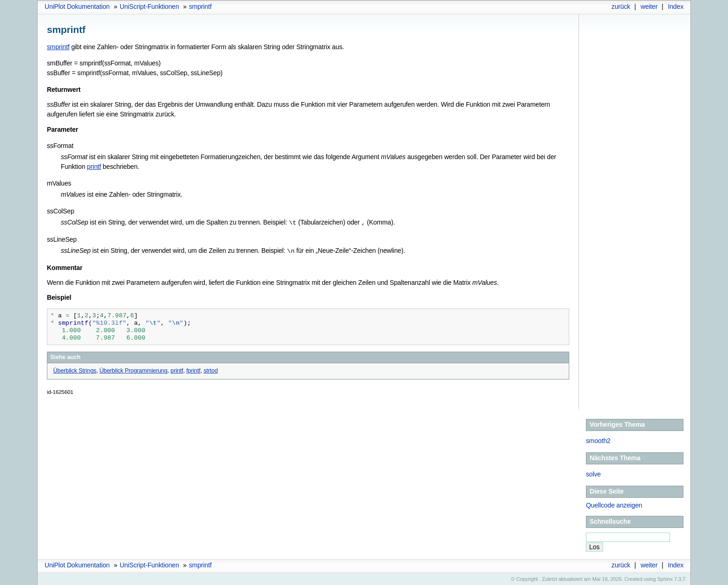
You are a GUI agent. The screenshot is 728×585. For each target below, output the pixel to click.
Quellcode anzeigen (614, 504)
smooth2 (598, 440)
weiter (649, 6)
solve (593, 473)
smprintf (200, 6)
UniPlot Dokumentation (77, 6)
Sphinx (665, 578)
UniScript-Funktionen (149, 6)
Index (676, 6)
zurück (621, 6)
